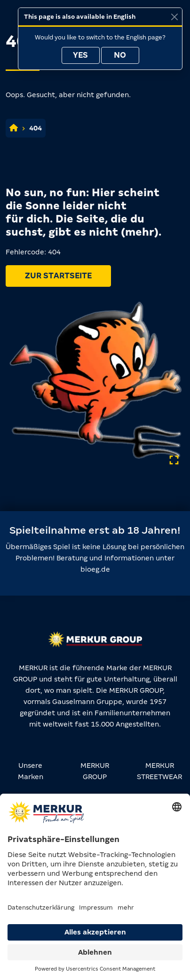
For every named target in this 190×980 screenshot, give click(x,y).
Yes (80, 55)
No (120, 55)
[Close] (174, 17)
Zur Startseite (58, 276)
